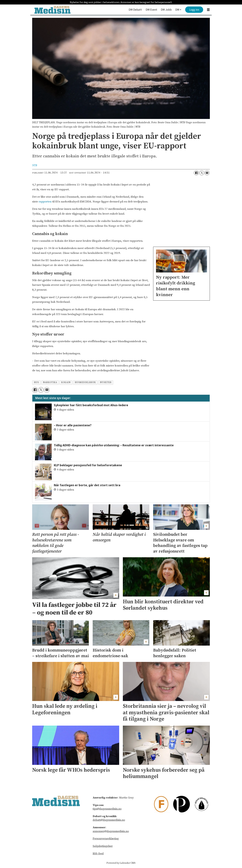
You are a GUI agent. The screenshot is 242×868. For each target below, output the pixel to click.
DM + (178, 10)
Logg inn (194, 10)
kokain (66, 383)
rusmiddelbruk (85, 383)
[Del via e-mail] (207, 173)
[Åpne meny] (208, 10)
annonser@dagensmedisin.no (111, 831)
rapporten (45, 202)
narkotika (50, 383)
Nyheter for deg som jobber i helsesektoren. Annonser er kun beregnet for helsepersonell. (121, 2)
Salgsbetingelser (103, 846)
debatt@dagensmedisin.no (109, 820)
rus (36, 383)
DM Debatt (135, 10)
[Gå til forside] (52, 10)
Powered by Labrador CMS (121, 863)
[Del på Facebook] (196, 173)
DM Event (151, 10)
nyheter (106, 383)
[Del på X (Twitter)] (202, 173)
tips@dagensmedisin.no (107, 809)
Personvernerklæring (106, 839)
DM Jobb (166, 10)
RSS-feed (98, 854)
